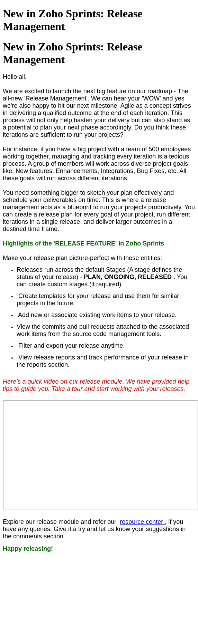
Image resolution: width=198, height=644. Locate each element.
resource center (142, 522)
